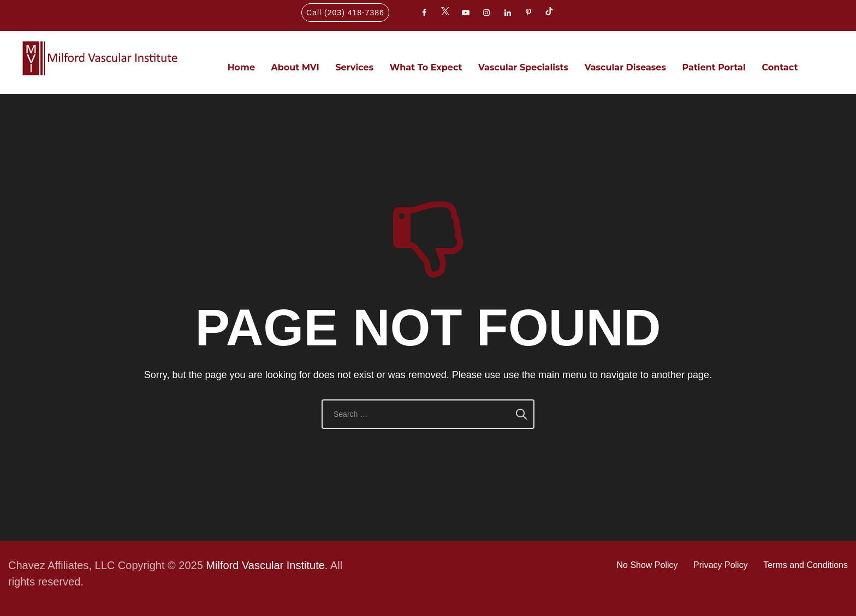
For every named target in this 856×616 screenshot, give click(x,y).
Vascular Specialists (523, 67)
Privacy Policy (721, 565)
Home (241, 67)
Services (354, 67)
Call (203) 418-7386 (345, 13)
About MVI (295, 67)
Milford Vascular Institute (265, 565)
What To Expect (426, 67)
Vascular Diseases (625, 67)
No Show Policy (647, 565)
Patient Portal (714, 67)
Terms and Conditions (806, 565)
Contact (780, 67)
